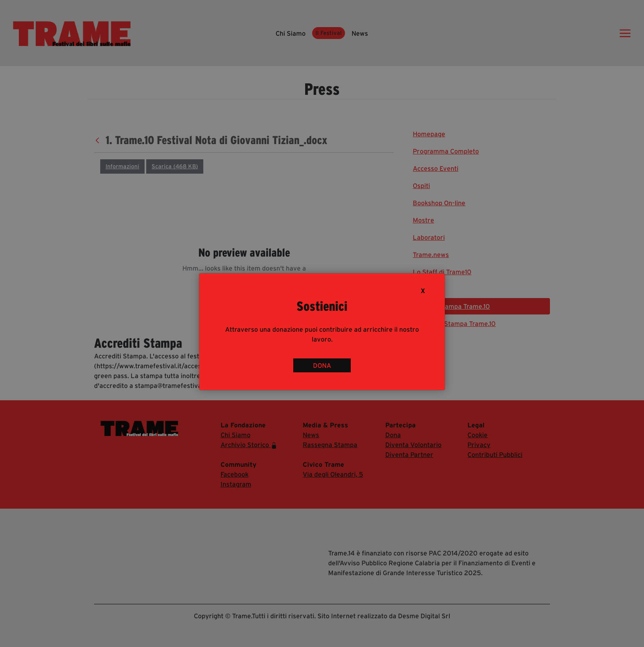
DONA (322, 365)
